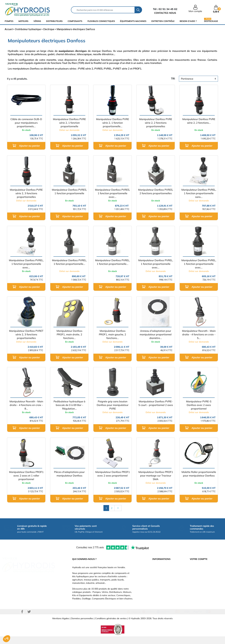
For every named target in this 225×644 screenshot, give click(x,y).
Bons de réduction (199, 592)
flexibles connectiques (101, 21)
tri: (173, 79)
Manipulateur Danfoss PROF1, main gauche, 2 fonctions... (112, 334)
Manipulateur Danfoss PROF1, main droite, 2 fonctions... (69, 334)
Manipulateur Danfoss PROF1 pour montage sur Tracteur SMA (156, 476)
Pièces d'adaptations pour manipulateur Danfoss (69, 474)
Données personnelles (82, 626)
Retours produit (198, 573)
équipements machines (133, 21)
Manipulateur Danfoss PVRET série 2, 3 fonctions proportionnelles (26, 334)
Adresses (195, 587)
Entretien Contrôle (163, 21)
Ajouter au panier (26, 146)
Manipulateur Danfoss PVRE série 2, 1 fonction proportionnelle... (112, 123)
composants (75, 21)
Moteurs (23, 21)
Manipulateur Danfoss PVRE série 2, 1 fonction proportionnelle (69, 123)
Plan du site (158, 601)
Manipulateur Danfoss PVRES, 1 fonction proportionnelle (69, 191)
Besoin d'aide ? (188, 21)
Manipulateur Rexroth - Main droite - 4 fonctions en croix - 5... (199, 334)
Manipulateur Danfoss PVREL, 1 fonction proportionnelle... (69, 262)
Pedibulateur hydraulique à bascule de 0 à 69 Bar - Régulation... (69, 405)
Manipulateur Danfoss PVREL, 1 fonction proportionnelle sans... (199, 193)
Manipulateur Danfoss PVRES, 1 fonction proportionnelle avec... (112, 193)
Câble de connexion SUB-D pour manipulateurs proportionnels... (26, 123)
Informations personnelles (203, 568)
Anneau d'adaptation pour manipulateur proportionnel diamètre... (156, 334)
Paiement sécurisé (162, 573)
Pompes (9, 21)
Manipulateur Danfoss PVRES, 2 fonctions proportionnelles (156, 191)
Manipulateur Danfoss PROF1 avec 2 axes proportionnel (113, 474)
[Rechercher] (103, 10)
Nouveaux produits (162, 596)
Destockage (211, 21)
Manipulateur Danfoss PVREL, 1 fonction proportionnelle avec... (26, 264)
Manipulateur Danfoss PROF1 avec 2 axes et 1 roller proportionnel (26, 476)
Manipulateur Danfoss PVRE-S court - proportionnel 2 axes (156, 403)
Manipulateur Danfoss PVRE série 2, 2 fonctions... (199, 121)
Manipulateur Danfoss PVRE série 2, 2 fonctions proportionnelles (156, 123)
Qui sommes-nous (161, 582)
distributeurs (54, 21)
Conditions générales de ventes (111, 626)
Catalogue (157, 577)
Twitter (29, 619)
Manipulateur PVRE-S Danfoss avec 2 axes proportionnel (199, 405)
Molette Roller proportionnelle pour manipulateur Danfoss (199, 474)
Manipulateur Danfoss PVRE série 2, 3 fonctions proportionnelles (26, 193)
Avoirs (193, 582)
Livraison (157, 568)
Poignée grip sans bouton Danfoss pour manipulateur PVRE (113, 405)
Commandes (196, 577)
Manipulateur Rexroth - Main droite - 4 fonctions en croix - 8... (26, 405)
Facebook (22, 619)
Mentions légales (61, 626)
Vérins (37, 21)
